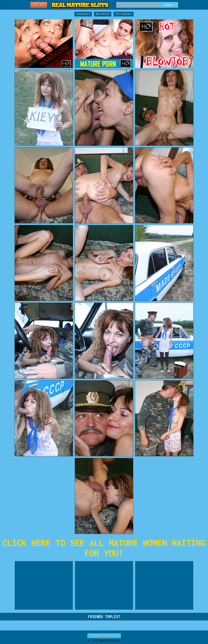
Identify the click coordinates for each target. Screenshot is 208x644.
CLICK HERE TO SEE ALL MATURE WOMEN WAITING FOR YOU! (104, 548)
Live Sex (39, 5)
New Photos (103, 14)
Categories (83, 14)
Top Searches (124, 14)
